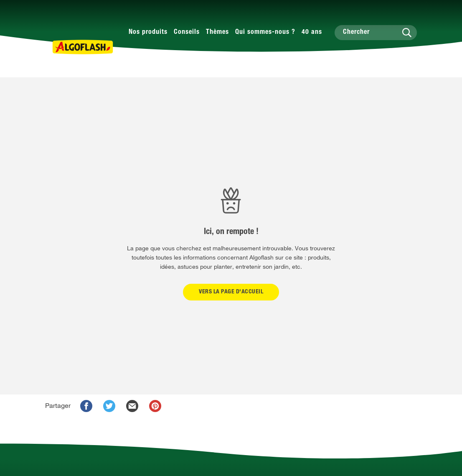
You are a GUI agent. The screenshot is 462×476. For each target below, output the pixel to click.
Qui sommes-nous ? (265, 33)
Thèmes (217, 33)
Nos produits (148, 33)
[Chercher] (376, 33)
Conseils (187, 33)
